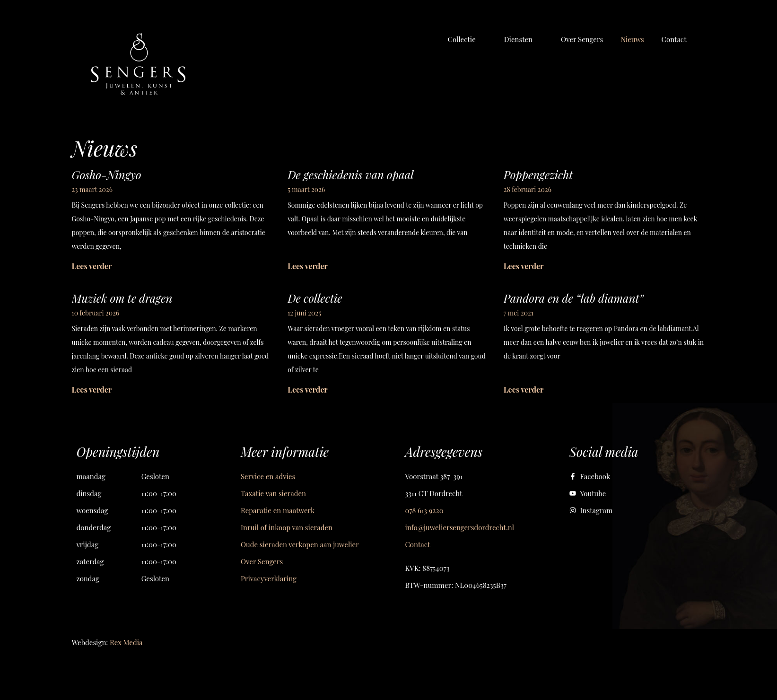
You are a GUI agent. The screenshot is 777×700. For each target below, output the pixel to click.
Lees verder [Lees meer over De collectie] (308, 389)
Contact (418, 544)
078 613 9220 (424, 510)
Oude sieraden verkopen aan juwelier (300, 544)
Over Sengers (262, 561)
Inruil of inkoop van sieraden (287, 527)
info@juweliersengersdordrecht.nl (460, 527)
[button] (467, 39)
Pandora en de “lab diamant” (574, 298)
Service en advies (268, 476)
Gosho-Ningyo (107, 175)
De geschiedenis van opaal (350, 175)
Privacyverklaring (269, 578)
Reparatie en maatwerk (278, 510)
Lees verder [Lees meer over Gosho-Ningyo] (92, 266)
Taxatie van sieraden (273, 493)
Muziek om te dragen (122, 298)
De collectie (315, 298)
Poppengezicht (538, 175)
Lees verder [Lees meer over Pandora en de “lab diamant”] (524, 389)
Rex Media (126, 642)
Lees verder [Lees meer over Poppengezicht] (524, 266)
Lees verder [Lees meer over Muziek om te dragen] (92, 389)
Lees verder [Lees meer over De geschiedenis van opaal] (308, 266)
